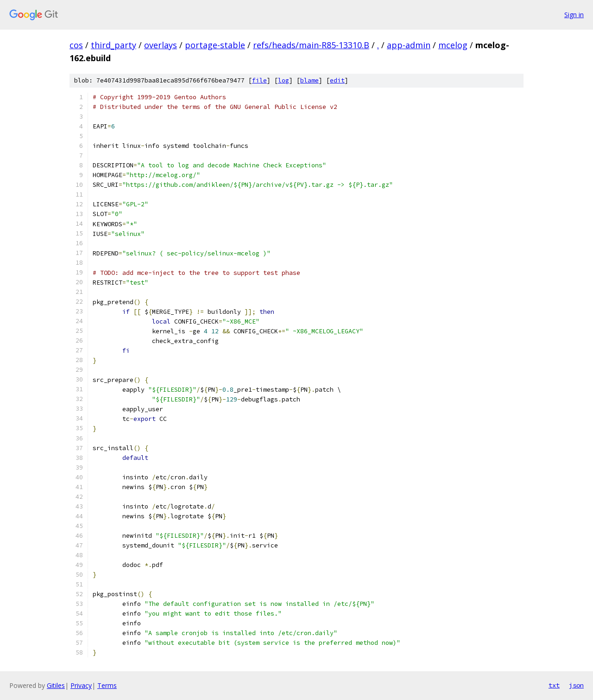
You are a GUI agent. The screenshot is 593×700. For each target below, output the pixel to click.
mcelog (453, 45)
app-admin (409, 45)
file (259, 80)
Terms (107, 685)
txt (554, 685)
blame (309, 80)
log (284, 80)
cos (76, 45)
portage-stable (215, 45)
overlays (161, 45)
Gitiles (56, 685)
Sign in (574, 15)
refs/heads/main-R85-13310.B (311, 45)
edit (337, 80)
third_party (114, 45)
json (576, 685)
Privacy (81, 685)
